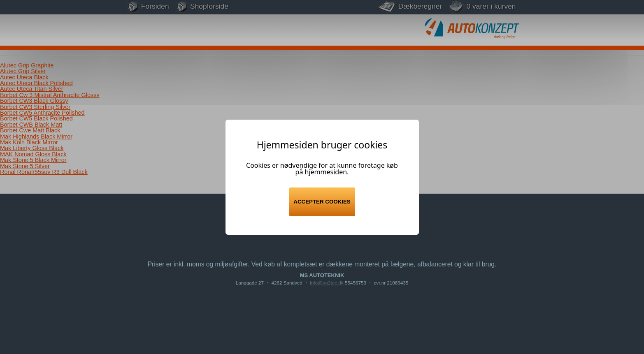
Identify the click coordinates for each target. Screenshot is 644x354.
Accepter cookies (322, 202)
